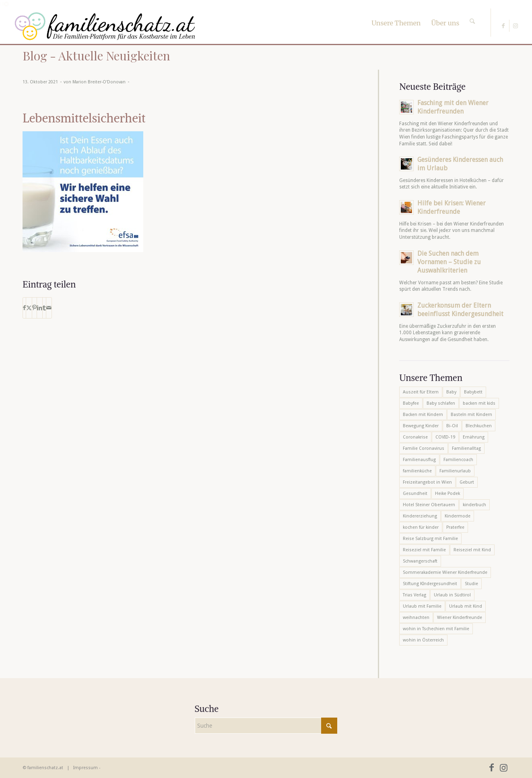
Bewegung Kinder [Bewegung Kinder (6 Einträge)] (421, 426)
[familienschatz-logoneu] (105, 26)
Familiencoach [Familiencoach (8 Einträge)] (458, 460)
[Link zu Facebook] (503, 26)
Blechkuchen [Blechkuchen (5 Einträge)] (479, 426)
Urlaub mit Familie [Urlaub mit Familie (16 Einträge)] (422, 606)
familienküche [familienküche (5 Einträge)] (417, 471)
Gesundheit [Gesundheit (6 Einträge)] (415, 493)
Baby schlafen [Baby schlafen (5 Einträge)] (441, 403)
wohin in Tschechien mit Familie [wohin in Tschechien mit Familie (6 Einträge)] (436, 629)
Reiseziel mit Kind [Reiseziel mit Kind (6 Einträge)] (472, 550)
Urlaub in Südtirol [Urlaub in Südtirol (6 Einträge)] (452, 595)
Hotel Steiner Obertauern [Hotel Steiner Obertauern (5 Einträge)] (429, 505)
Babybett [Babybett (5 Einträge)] (473, 392)
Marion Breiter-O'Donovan (99, 82)
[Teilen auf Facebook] (24, 308)
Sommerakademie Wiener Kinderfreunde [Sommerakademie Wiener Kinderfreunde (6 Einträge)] (445, 572)
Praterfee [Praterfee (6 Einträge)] (455, 527)
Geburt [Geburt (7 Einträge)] (467, 482)
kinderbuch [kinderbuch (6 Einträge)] (474, 505)
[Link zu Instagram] (516, 26)
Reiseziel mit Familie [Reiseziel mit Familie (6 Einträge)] (424, 550)
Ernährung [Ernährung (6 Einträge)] (474, 437)
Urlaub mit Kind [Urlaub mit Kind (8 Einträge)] (466, 606)
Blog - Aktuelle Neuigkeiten (96, 56)
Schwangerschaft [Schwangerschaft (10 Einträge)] (420, 561)
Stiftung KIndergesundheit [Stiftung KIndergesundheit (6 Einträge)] (430, 584)
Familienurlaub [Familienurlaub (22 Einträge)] (455, 471)
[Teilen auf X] (29, 308)
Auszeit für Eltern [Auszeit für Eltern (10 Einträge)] (421, 392)
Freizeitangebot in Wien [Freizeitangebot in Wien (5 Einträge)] (427, 482)
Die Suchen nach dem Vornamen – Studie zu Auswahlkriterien (449, 262)
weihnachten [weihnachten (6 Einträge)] (416, 618)
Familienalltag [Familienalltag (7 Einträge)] (466, 448)
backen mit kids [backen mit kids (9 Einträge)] (479, 403)
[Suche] (472, 14)
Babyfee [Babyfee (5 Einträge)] (411, 403)
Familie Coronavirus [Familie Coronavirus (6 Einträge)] (424, 448)
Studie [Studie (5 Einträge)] (471, 584)
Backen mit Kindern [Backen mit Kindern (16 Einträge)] (423, 415)
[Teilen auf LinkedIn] (40, 308)
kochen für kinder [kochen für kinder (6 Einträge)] (421, 527)
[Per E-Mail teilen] (49, 308)
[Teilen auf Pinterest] (34, 308)
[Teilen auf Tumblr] (44, 308)
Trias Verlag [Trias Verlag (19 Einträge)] (414, 595)
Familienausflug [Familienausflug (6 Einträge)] (419, 460)
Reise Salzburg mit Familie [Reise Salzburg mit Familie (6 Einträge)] (430, 539)
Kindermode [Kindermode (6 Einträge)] (458, 516)
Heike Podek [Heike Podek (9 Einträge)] (447, 493)
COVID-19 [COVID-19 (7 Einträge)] (445, 437)
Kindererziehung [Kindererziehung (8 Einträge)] (420, 516)
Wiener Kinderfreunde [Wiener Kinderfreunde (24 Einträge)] (460, 618)
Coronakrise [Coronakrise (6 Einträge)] (415, 437)
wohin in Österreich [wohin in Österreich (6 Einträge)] (423, 640)
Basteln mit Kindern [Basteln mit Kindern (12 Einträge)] (471, 415)
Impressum (86, 768)
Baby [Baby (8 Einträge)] (451, 392)
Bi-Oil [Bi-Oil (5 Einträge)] (452, 426)
